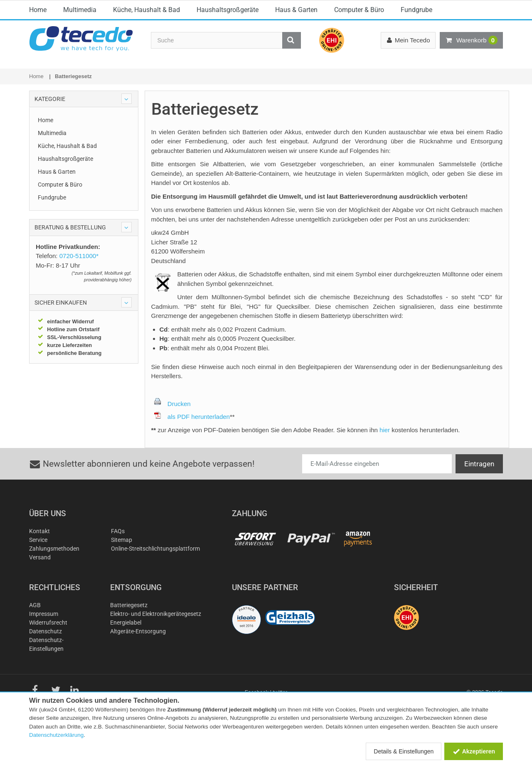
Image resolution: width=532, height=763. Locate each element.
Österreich (478, 7)
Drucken (172, 424)
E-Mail (187, 6)
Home (38, 78)
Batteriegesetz (129, 625)
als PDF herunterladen (192, 437)
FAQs (118, 551)
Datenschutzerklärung (56, 735)
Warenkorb (471, 40)
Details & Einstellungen (404, 751)
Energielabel (126, 643)
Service (38, 560)
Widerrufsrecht (48, 643)
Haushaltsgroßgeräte (228, 78)
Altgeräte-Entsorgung (138, 652)
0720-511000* (312, 6)
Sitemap (122, 560)
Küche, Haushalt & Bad (147, 78)
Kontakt (39, 551)
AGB (35, 625)
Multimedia (80, 78)
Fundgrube (416, 78)
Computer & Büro (359, 78)
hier (385, 450)
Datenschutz (46, 652)
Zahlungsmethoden (54, 569)
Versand (40, 578)
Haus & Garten (296, 78)
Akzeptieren (474, 751)
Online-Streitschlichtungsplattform (155, 569)
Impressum (44, 634)
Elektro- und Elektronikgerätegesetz (156, 634)
